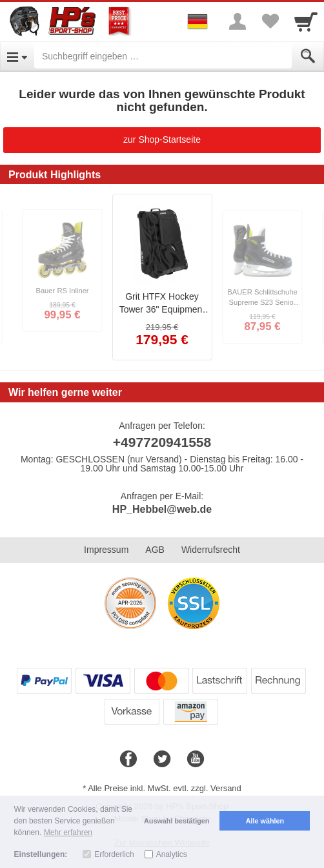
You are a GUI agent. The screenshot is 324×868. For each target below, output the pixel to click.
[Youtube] (196, 759)
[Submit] (308, 56)
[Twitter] (162, 759)
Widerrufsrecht (211, 550)
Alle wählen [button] (265, 821)
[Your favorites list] (270, 21)
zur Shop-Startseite (162, 139)
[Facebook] (128, 759)
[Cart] (306, 21)
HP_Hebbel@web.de (162, 509)
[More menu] (238, 21)
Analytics (172, 854)
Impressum (106, 550)
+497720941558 (162, 442)
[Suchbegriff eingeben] (163, 56)
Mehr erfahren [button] (68, 832)
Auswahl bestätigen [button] (177, 821)
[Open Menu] (17, 56)
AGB (155, 550)
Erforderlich (114, 854)
